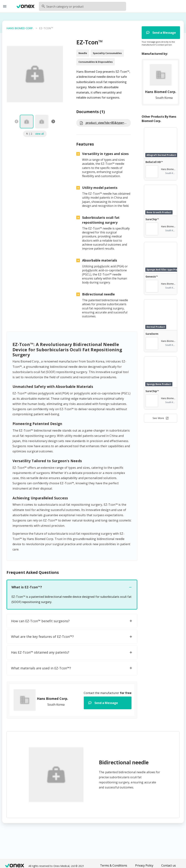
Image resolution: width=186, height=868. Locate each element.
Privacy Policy (144, 865)
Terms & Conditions (114, 865)
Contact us (169, 865)
